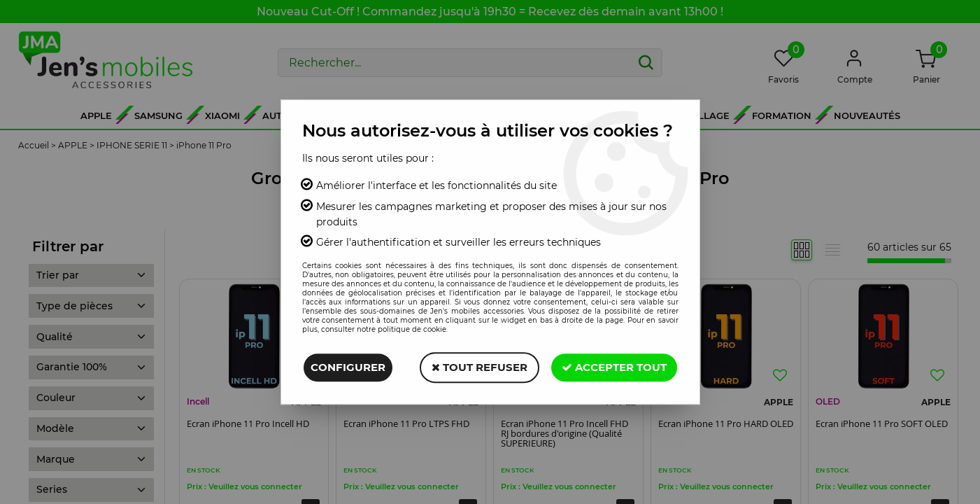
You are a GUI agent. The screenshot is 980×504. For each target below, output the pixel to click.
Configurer (348, 367)
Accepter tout (614, 367)
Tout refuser (480, 367)
